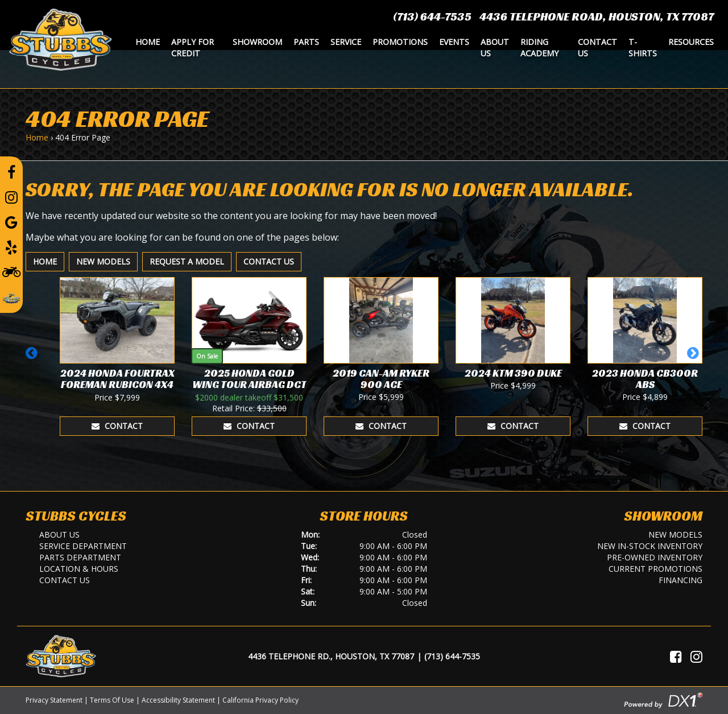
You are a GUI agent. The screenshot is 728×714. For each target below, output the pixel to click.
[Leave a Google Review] (11, 222)
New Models (103, 261)
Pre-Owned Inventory (655, 557)
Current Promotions (655, 569)
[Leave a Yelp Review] (11, 247)
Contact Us (597, 48)
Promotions (400, 42)
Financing (681, 580)
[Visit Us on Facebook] (676, 657)
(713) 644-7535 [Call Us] (452, 656)
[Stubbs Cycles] (60, 39)
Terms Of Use (112, 700)
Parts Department (80, 557)
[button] (33, 358)
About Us (495, 48)
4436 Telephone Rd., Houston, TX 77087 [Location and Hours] (331, 656)
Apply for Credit (193, 48)
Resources (691, 42)
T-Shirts (643, 48)
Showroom (257, 42)
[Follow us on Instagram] (11, 197)
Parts (306, 42)
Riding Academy (539, 48)
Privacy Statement (54, 700)
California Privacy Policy (260, 700)
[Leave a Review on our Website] (11, 296)
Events (454, 42)
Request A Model (187, 261)
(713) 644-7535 (432, 16)
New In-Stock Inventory (650, 546)
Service (346, 42)
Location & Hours (79, 569)
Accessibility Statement (178, 700)
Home (148, 42)
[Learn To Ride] (11, 271)
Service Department (83, 546)
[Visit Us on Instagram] (696, 657)
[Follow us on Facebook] (11, 172)
